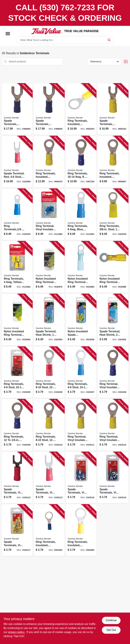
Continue (111, 620)
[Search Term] (65, 40)
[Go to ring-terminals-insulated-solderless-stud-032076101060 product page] (113, 162)
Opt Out (111, 630)
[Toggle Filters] (126, 62)
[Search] (109, 40)
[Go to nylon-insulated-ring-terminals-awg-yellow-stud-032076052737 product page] (113, 267)
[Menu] (8, 34)
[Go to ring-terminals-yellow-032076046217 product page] (17, 267)
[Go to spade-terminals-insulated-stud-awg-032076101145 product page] (49, 109)
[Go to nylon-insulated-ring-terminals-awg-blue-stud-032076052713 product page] (81, 267)
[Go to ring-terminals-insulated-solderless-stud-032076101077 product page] (49, 162)
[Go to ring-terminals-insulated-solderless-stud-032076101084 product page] (81, 109)
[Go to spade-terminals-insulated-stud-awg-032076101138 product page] (17, 109)
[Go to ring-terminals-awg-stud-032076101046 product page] (81, 162)
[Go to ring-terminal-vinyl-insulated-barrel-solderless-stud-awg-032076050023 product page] (81, 425)
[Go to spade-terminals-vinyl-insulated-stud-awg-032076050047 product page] (17, 478)
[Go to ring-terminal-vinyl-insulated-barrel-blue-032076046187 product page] (49, 214)
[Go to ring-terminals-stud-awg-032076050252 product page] (17, 372)
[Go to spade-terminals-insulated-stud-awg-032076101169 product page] (113, 109)
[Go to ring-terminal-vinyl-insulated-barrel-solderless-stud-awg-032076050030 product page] (113, 425)
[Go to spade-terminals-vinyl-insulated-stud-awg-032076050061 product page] (113, 478)
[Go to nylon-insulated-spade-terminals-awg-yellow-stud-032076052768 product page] (81, 320)
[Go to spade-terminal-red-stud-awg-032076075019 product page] (17, 162)
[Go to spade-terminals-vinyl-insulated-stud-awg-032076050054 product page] (81, 478)
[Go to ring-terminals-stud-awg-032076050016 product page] (49, 425)
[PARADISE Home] (47, 31)
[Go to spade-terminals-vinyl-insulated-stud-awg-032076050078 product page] (17, 530)
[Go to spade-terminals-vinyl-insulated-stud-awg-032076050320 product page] (49, 478)
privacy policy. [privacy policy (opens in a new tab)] (17, 632)
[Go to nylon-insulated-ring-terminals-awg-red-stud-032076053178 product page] (49, 267)
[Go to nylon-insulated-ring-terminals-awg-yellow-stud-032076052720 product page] (17, 320)
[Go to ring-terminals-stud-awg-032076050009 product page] (17, 425)
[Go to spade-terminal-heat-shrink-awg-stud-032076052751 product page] (49, 320)
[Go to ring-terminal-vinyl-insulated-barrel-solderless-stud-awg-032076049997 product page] (113, 372)
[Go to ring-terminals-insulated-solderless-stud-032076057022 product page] (81, 530)
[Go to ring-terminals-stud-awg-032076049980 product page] (81, 372)
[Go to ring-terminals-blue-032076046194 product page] (81, 214)
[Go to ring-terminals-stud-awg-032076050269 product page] (49, 372)
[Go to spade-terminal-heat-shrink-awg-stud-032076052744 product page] (113, 320)
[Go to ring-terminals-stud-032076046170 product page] (17, 214)
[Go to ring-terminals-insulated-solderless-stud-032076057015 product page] (49, 530)
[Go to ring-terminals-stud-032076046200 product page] (113, 214)
